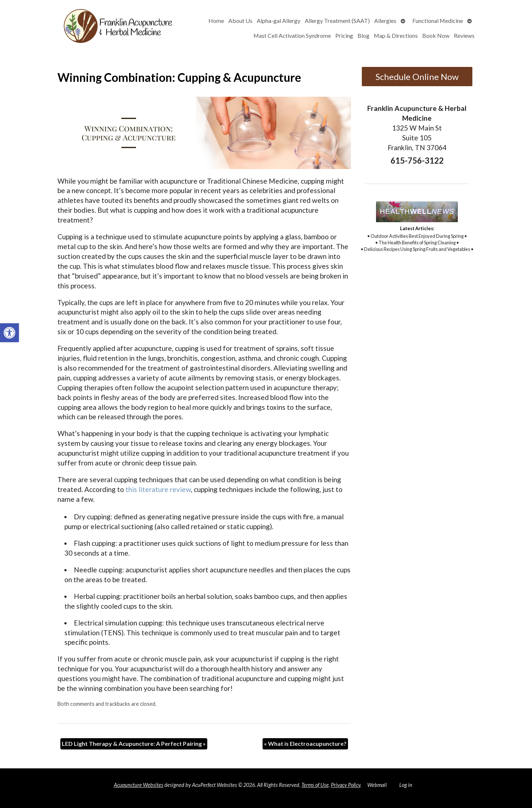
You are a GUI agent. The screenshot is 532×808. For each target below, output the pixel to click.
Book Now (436, 35)
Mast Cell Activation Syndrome (292, 35)
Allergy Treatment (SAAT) (337, 21)
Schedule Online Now (417, 77)
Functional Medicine (438, 21)
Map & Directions (396, 35)
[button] (9, 333)
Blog (363, 35)
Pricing (344, 35)
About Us (240, 21)
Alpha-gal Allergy (279, 21)
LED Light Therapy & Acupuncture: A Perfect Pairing (134, 743)
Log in (406, 785)
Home (216, 21)
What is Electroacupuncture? (305, 743)
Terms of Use (315, 785)
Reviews (464, 35)
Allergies (385, 21)
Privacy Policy (346, 785)
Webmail (377, 785)
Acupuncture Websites (139, 785)
